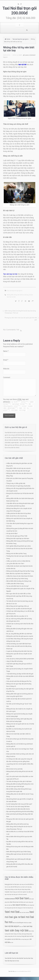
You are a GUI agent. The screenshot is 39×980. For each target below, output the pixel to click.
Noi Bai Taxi (30, 958)
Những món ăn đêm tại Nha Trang (16, 554)
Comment (7, 377)
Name (6, 351)
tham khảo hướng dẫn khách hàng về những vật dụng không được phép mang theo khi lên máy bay (19, 934)
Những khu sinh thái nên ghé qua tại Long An (20, 636)
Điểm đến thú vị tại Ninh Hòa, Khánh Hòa (18, 574)
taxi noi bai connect (24, 912)
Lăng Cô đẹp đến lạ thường (14, 661)
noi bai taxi (22, 898)
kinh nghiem (23, 892)
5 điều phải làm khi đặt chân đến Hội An (18, 809)
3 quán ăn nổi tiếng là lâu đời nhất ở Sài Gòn (19, 651)
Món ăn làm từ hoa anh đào (15, 769)
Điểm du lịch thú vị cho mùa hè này (17, 516)
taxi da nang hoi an (28, 908)
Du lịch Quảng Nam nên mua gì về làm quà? (19, 804)
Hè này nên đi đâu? (12, 533)
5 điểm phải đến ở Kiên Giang (15, 584)
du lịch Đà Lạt (15, 887)
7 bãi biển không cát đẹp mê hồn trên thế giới (20, 674)
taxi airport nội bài (19, 905)
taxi (11, 905)
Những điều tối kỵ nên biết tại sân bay (18, 295)
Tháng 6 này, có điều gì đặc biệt (16, 483)
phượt (6, 902)
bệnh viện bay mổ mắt (22, 884)
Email (6, 360)
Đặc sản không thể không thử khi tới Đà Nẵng (20, 812)
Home (8, 39)
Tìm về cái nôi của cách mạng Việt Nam (18, 806)
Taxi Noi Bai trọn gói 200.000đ (19, 11)
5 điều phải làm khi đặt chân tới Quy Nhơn (19, 513)
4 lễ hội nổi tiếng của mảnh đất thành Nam (19, 644)
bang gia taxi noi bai (11, 884)
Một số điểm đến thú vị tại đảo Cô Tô (17, 616)
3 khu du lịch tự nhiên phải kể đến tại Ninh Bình (20, 659)
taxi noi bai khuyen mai (19, 923)
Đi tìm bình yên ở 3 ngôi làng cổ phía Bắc (18, 486)
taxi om (21, 927)
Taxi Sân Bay (8, 961)
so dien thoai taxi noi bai (15, 902)
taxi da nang (29, 905)
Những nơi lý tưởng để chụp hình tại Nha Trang (20, 571)
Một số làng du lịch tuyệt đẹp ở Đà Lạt (18, 606)
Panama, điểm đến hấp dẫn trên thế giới (18, 471)
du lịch (30, 884)
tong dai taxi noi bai (27, 936)
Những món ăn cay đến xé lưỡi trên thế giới (19, 609)
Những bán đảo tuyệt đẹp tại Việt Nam (18, 538)
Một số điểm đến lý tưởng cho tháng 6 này (19, 581)
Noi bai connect (23, 894)
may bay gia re (15, 894)
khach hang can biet (15, 892)
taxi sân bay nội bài (17, 930)
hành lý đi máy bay (27, 887)
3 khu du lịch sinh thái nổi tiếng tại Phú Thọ (19, 681)
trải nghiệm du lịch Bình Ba (13, 939)
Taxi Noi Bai (15, 958)
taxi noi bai (12, 297)
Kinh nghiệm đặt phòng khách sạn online (19, 546)
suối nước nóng (27, 902)
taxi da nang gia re (19, 908)
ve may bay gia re (25, 939)
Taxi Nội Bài (8, 958)
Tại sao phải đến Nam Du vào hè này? (18, 586)
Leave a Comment (30, 55)
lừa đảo (29, 892)
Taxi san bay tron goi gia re (20, 39)
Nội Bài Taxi (22, 958)
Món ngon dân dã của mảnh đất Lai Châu (19, 594)
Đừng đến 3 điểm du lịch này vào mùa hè (18, 468)
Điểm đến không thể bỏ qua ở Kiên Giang (19, 852)
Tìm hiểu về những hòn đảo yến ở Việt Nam (19, 781)
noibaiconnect (10, 899)
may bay (9, 894)
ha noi (20, 887)
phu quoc (32, 899)
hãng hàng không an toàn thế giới (13, 889)
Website (6, 369)
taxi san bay (28, 926)
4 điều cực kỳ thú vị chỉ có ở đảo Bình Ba (18, 561)
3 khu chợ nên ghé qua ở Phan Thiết (17, 536)
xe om (12, 942)
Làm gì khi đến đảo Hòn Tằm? (15, 564)
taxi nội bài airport (12, 926)
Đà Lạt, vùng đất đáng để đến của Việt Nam (19, 634)
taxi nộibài (29, 923)
